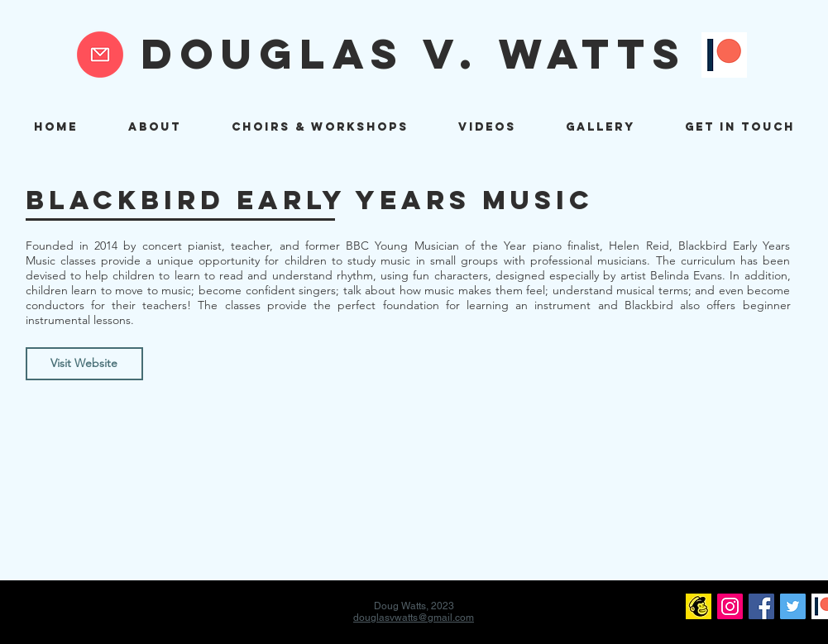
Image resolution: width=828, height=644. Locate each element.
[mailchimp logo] (699, 606)
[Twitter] (793, 606)
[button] (320, 127)
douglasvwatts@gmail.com (414, 618)
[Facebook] (761, 606)
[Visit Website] (84, 364)
